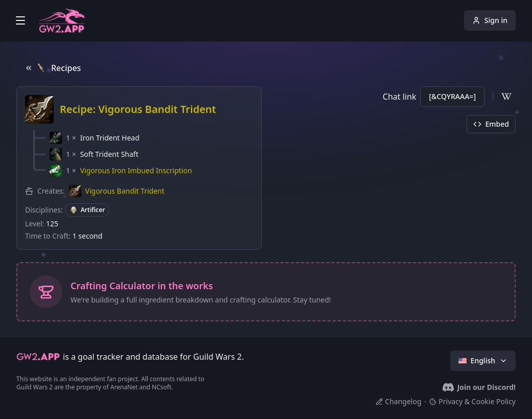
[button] (95, 138)
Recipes (53, 68)
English (483, 360)
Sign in (490, 20)
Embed (491, 124)
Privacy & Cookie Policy (472, 401)
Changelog (398, 401)
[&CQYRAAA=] (452, 96)
